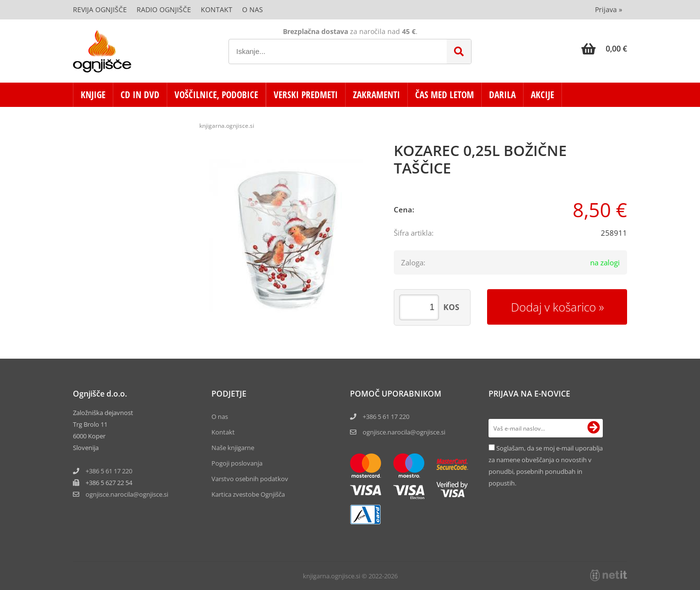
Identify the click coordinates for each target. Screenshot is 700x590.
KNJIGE (93, 95)
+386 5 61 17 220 (109, 471)
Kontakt (217, 9)
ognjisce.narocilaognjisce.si (127, 494)
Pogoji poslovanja (237, 463)
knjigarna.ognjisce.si (227, 126)
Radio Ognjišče (164, 9)
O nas (253, 9)
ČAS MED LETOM (445, 95)
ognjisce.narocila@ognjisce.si (404, 432)
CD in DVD (140, 95)
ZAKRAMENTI (376, 95)
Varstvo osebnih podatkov (250, 479)
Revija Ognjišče (100, 9)
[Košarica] (604, 49)
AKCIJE (542, 95)
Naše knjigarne (233, 448)
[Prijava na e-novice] (594, 428)
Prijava (609, 9)
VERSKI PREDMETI (306, 95)
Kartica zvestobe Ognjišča (248, 494)
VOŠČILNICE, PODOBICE (216, 95)
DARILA (502, 95)
